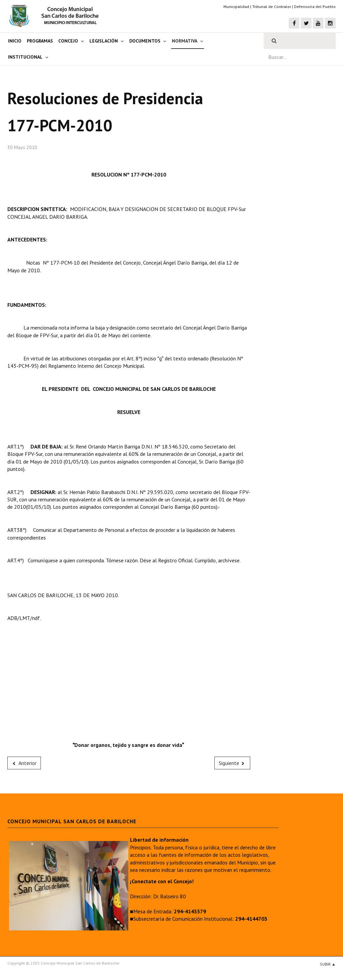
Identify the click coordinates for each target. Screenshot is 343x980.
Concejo (68, 41)
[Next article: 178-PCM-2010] (232, 763)
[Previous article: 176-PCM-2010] (24, 763)
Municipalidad (236, 7)
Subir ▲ (328, 964)
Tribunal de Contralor (272, 7)
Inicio (15, 41)
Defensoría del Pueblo (315, 7)
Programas (40, 41)
